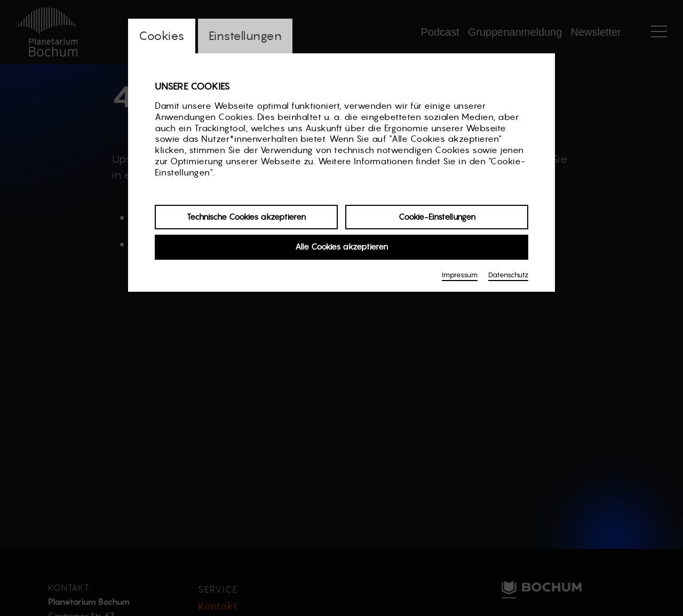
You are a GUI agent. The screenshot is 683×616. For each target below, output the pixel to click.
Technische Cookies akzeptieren (246, 217)
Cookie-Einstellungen (437, 217)
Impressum (460, 275)
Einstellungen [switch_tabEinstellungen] (245, 36)
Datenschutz (508, 275)
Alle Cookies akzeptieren (341, 247)
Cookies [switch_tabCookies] (162, 36)
